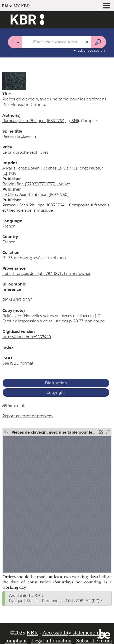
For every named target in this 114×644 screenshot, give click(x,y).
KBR (32, 633)
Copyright (56, 393)
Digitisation (56, 383)
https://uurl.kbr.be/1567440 (27, 337)
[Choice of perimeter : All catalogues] (15, 42)
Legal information (51, 641)
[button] (14, 81)
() (74, 121)
